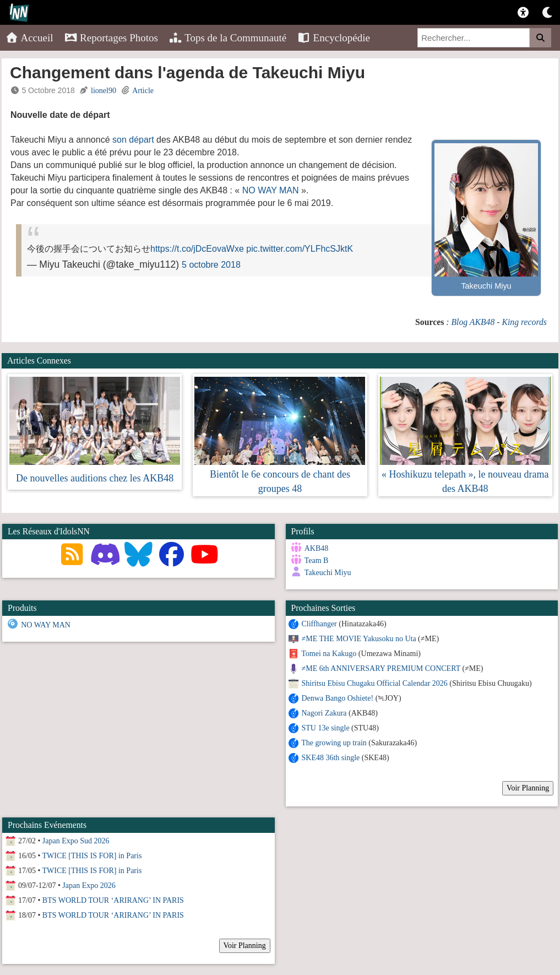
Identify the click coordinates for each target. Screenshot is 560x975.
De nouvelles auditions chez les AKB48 (95, 478)
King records (524, 322)
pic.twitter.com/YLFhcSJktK (300, 249)
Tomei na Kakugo (329, 654)
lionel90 (104, 91)
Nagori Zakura (324, 713)
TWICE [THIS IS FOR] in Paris (92, 856)
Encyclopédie (334, 38)
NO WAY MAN (271, 190)
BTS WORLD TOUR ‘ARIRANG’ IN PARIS (113, 900)
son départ (133, 140)
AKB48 (317, 548)
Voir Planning (528, 788)
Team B (317, 560)
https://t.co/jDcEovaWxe (197, 249)
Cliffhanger (319, 624)
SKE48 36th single (331, 758)
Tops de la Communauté (228, 38)
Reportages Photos (111, 38)
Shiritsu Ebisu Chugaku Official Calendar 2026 (375, 683)
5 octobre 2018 (211, 265)
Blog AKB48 (473, 322)
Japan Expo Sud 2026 (76, 841)
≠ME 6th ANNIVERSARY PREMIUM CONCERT (381, 668)
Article (143, 91)
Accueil (29, 38)
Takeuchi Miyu (328, 573)
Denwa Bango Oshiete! (338, 698)
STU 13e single (326, 728)
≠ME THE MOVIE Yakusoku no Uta (359, 639)
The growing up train (334, 743)
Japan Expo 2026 (89, 885)
